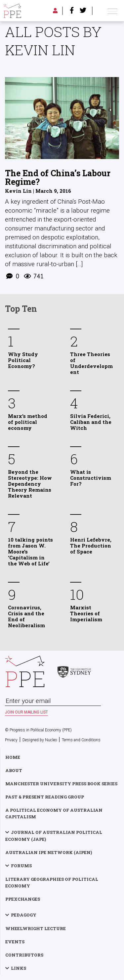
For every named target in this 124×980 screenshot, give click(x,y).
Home (13, 757)
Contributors (24, 955)
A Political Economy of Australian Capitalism (54, 813)
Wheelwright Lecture (36, 928)
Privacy (11, 740)
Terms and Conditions (81, 740)
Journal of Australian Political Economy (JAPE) (54, 836)
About (14, 770)
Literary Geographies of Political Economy (52, 882)
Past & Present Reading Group (45, 797)
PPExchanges (23, 899)
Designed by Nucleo (40, 740)
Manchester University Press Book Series (61, 784)
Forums (21, 866)
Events (15, 942)
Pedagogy (24, 915)
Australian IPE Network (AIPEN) (49, 852)
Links (19, 968)
